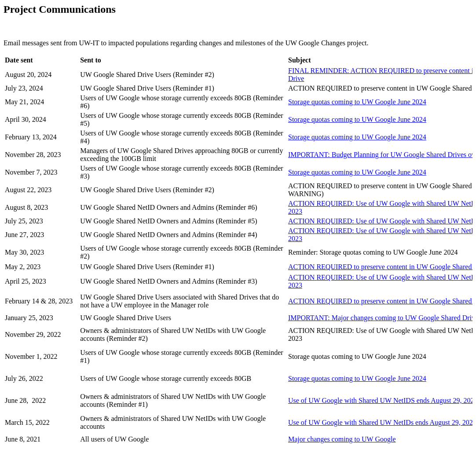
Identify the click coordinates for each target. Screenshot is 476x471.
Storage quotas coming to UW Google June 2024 (357, 102)
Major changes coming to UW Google (342, 439)
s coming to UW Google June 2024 (357, 137)
